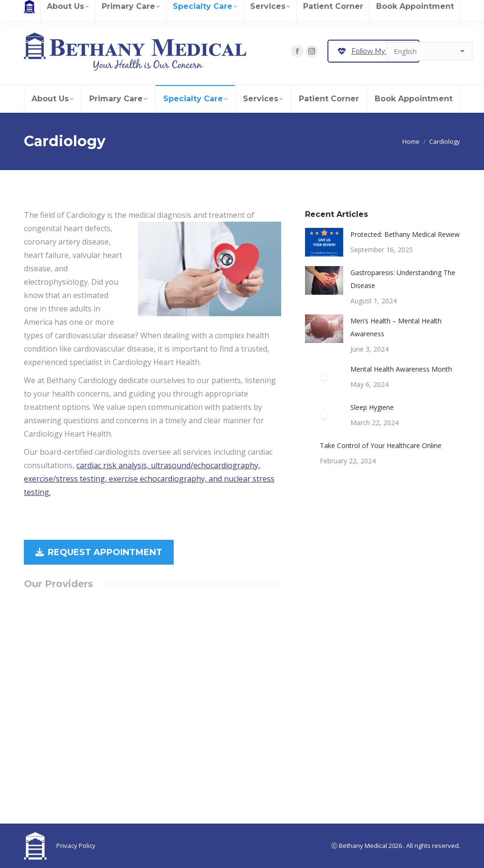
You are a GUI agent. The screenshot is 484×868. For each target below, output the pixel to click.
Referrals (157, 9)
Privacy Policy (76, 846)
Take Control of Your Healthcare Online (381, 445)
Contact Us (245, 9)
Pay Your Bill (195, 9)
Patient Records (115, 9)
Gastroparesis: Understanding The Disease (403, 279)
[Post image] (324, 242)
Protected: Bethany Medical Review (405, 234)
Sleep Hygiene (372, 407)
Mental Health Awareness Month (401, 369)
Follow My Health (374, 51)
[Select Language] (429, 51)
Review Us (69, 9)
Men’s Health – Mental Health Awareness (396, 327)
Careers (36, 9)
